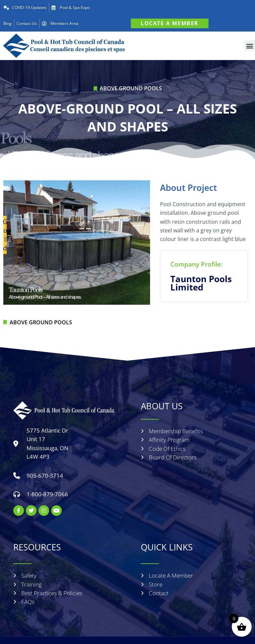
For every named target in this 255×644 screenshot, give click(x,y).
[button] (250, 46)
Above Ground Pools (131, 88)
